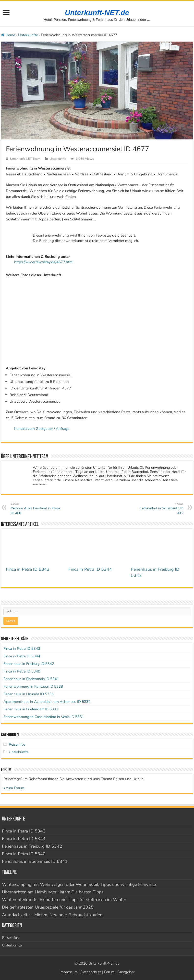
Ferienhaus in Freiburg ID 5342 (29, 664)
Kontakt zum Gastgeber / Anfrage (42, 429)
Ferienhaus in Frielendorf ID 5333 (31, 709)
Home (8, 35)
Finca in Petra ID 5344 (90, 569)
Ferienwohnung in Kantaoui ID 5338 (33, 686)
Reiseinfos (17, 744)
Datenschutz (91, 972)
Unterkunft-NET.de (97, 13)
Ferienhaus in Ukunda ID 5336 (29, 694)
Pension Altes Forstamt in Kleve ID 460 (36, 509)
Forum (109, 972)
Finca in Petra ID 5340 (22, 671)
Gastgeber (126, 972)
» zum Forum (14, 788)
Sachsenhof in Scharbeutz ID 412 (158, 509)
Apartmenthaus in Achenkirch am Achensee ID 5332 (47, 702)
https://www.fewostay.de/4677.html (44, 262)
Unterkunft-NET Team (25, 159)
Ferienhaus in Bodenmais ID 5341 (31, 679)
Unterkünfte (28, 35)
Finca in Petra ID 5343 (28, 569)
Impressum (69, 972)
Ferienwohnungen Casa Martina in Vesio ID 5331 (44, 717)
